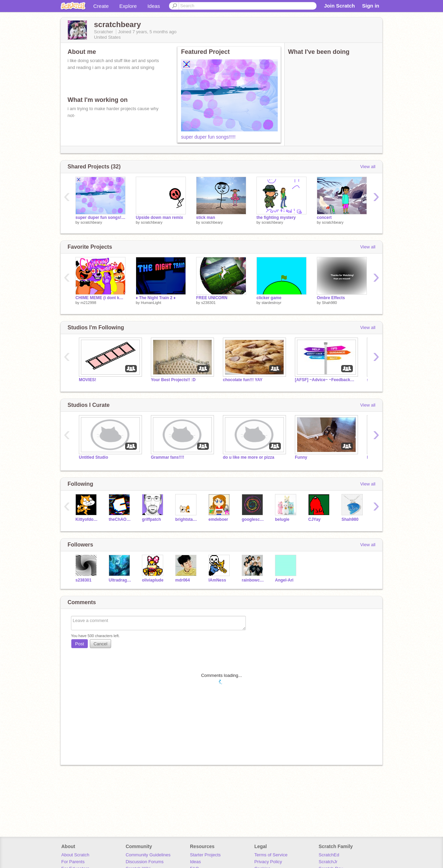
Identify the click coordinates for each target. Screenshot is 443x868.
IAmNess (217, 580)
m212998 (88, 303)
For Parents (73, 862)
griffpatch (151, 519)
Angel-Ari (284, 580)
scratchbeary (91, 222)
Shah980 (330, 303)
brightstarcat (187, 519)
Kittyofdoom (87, 519)
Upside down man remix (159, 218)
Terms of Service (271, 855)
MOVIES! (88, 380)
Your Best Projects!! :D (173, 380)
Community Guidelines (148, 855)
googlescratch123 (253, 519)
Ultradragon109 (120, 580)
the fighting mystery (276, 218)
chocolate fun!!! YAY (243, 380)
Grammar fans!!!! (167, 457)
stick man (206, 218)
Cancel (100, 644)
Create (101, 6)
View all (368, 167)
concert (324, 218)
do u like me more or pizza (249, 457)
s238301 (208, 303)
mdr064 (183, 580)
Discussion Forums (145, 862)
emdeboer (218, 519)
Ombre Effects (331, 298)
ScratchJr (328, 862)
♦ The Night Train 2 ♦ (156, 298)
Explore (128, 6)
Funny (301, 457)
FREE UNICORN (212, 298)
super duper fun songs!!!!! (208, 137)
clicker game (269, 298)
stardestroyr (272, 303)
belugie (282, 519)
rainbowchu (253, 580)
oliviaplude (153, 580)
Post (80, 644)
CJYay (314, 519)
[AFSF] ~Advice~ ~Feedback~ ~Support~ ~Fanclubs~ (326, 380)
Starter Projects (205, 855)
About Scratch (75, 855)
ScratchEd (329, 855)
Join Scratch (339, 6)
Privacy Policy (268, 862)
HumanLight (151, 303)
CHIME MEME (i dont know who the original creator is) (100, 298)
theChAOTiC (120, 519)
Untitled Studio (93, 457)
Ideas (154, 6)
